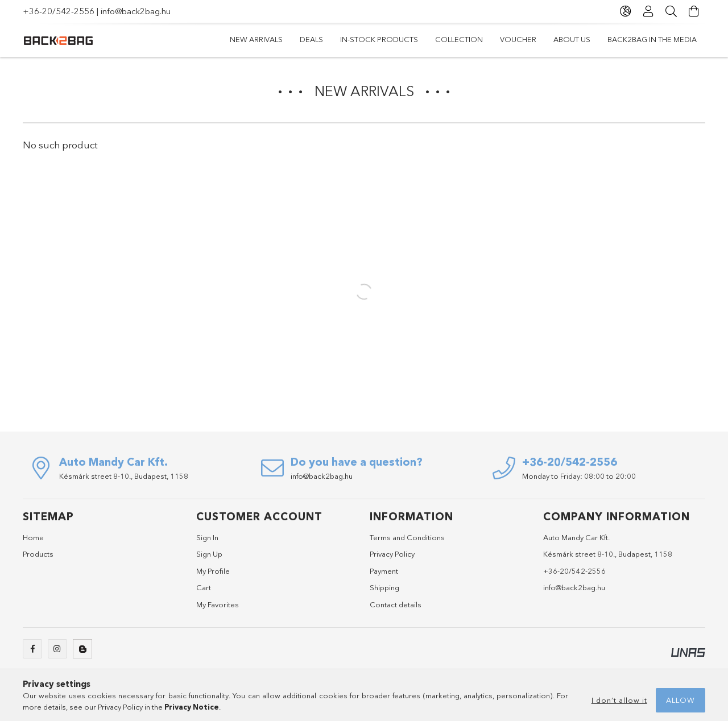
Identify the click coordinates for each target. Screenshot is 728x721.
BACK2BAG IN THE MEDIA (652, 39)
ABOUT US (572, 39)
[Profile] (648, 11)
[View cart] (694, 11)
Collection (459, 39)
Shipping (384, 587)
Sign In (207, 537)
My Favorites (218, 604)
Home (33, 537)
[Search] (671, 11)
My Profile (213, 571)
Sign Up (209, 554)
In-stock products (379, 39)
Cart (204, 587)
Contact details (396, 604)
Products (38, 554)
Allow (681, 700)
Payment (384, 571)
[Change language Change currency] (626, 11)
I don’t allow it (619, 700)
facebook (32, 649)
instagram (57, 649)
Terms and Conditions (407, 537)
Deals (311, 39)
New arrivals (256, 39)
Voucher (518, 39)
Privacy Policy (392, 554)
